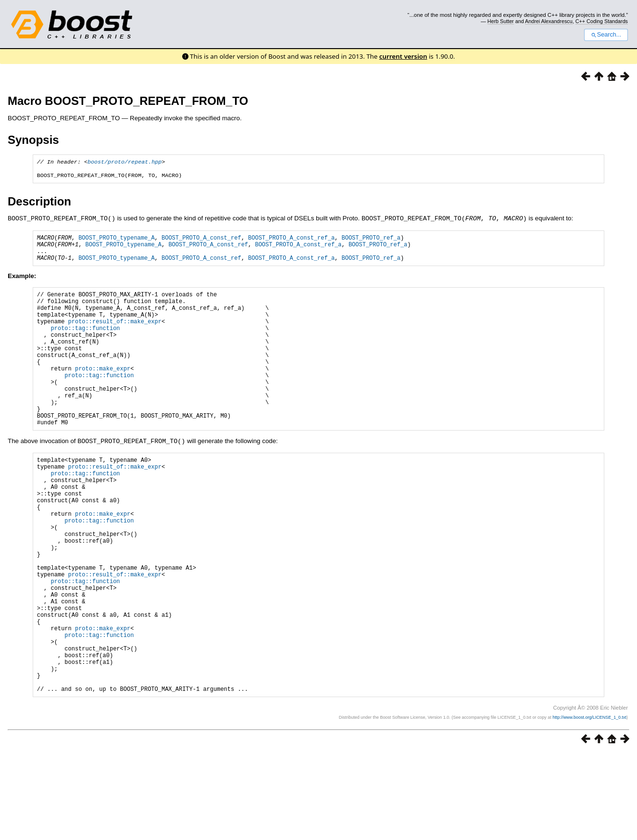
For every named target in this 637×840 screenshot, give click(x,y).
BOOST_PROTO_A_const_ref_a (291, 241)
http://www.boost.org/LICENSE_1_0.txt (589, 804)
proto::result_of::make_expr (115, 337)
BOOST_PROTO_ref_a (371, 241)
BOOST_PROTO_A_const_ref (201, 241)
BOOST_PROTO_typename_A (116, 241)
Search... (606, 35)
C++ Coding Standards (602, 21)
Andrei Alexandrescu (549, 21)
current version (403, 56)
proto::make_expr (103, 394)
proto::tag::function (86, 345)
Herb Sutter (501, 21)
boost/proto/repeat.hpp (125, 163)
